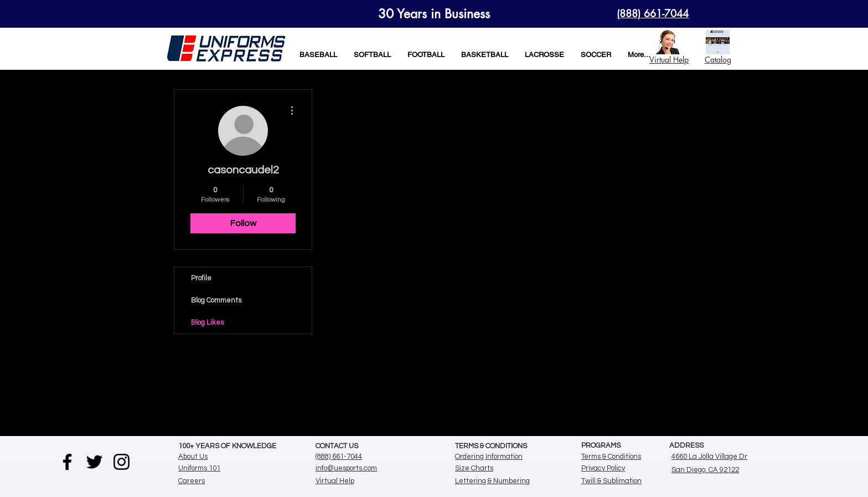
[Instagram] (122, 462)
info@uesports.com (346, 468)
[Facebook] (67, 462)
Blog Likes (207, 322)
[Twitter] (94, 462)
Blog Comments (216, 300)
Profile (201, 278)
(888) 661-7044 (339, 457)
